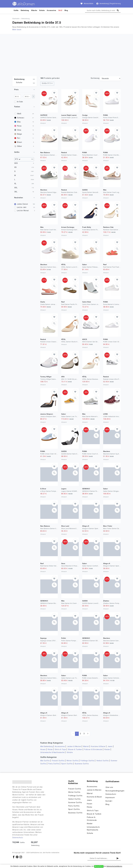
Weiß (19, 114)
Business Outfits (82, 764)
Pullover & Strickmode (93, 750)
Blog (66, 11)
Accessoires (51, 11)
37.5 (18, 159)
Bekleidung (25, 11)
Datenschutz (18, 838)
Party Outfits (54, 764)
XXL (16, 188)
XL (15, 184)
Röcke (50, 750)
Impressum (110, 798)
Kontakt (109, 801)
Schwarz (21, 118)
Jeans (110, 747)
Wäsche (34, 11)
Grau (19, 130)
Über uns (109, 787)
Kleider (107, 750)
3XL (16, 192)
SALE (60, 11)
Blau (19, 122)
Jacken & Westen (74, 747)
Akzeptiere (99, 866)
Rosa (19, 126)
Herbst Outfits (103, 761)
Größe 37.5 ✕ (47, 83)
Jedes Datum (22, 204)
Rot (19, 138)
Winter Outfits (72, 761)
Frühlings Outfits (87, 761)
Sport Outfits (67, 764)
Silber (20, 146)
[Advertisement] (66, 59)
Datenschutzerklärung (114, 866)
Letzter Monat (23, 211)
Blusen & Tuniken (75, 750)
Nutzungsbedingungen (115, 791)
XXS (16, 163)
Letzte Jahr (22, 207)
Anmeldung (104, 4)
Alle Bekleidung (46, 747)
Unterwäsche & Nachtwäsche (52, 753)
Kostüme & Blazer (98, 747)
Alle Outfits (45, 761)
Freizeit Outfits (58, 761)
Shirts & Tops (60, 750)
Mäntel (86, 747)
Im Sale (20, 102)
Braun (20, 142)
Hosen (43, 750)
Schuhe (42, 11)
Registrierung (115, 4)
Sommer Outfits (75, 803)
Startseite (16, 19)
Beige (19, 134)
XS (15, 167)
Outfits (16, 11)
